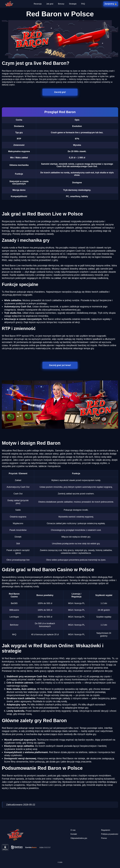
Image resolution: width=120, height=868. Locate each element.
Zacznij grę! (60, 92)
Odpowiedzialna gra (79, 838)
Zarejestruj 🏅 (111, 4)
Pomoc (104, 838)
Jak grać (50, 4)
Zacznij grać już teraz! (60, 365)
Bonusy (61, 4)
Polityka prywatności (110, 834)
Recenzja (38, 4)
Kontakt (74, 834)
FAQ (83, 4)
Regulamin (106, 830)
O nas (73, 830)
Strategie (73, 4)
